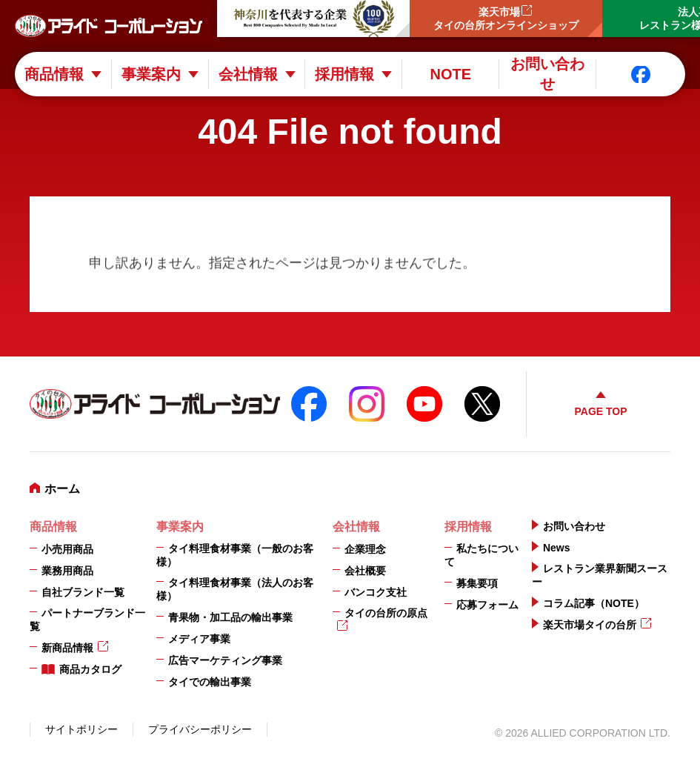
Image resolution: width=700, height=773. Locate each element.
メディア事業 (199, 639)
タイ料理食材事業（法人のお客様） (235, 589)
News (557, 548)
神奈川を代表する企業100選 (313, 19)
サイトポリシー (81, 729)
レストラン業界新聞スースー (600, 575)
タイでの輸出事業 (210, 682)
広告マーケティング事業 (225, 660)
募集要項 (477, 583)
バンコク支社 (376, 592)
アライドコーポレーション (109, 26)
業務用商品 (67, 571)
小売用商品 (67, 549)
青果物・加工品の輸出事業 (230, 617)
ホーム (62, 489)
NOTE (450, 74)
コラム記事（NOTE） (594, 603)
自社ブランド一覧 (83, 592)
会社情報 (248, 74)
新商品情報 (67, 648)
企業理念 (365, 549)
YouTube (424, 404)
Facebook (641, 74)
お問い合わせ (547, 74)
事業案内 (151, 74)
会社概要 (365, 571)
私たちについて (481, 555)
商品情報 (54, 74)
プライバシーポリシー (200, 729)
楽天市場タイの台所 (590, 625)
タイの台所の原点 (386, 613)
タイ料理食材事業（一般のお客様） (235, 555)
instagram (367, 404)
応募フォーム (487, 605)
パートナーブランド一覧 (87, 620)
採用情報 (344, 74)
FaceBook (309, 404)
